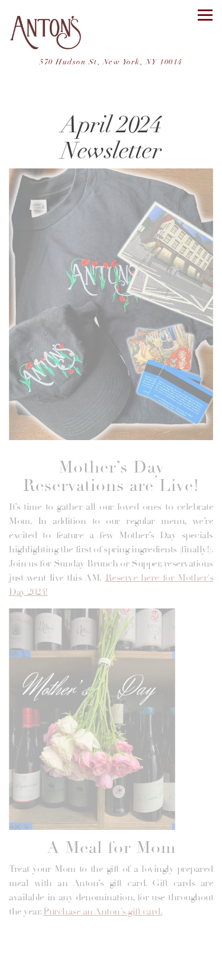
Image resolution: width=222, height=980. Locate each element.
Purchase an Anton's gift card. (103, 911)
